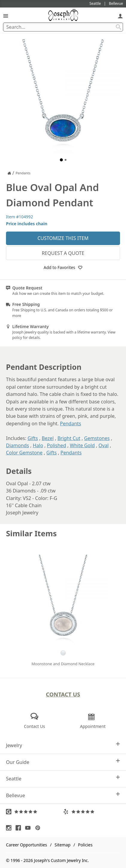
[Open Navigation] (6, 16)
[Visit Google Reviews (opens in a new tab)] (35, 812)
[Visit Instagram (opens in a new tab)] (10, 828)
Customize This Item (63, 238)
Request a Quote (63, 253)
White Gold (82, 445)
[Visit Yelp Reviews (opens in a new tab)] (92, 812)
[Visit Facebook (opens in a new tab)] (20, 828)
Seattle (63, 778)
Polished (57, 445)
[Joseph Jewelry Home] (9, 173)
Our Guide (63, 762)
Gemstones (97, 438)
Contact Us (63, 694)
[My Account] (120, 16)
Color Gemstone (24, 453)
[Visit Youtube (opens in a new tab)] (29, 828)
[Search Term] (63, 27)
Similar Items (31, 533)
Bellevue (63, 795)
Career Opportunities (26, 845)
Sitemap (62, 845)
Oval (104, 445)
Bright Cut (69, 438)
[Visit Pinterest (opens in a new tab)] (39, 828)
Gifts (33, 438)
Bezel (48, 438)
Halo (38, 445)
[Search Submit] (119, 27)
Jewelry (63, 745)
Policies (85, 845)
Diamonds (18, 445)
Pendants (70, 424)
